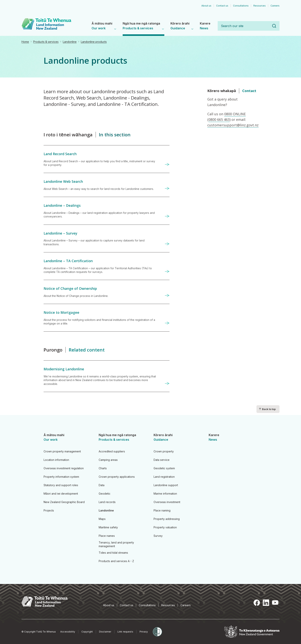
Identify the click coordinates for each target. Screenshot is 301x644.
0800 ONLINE (235, 114)
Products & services (46, 42)
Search (274, 26)
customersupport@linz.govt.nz (233, 125)
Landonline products (94, 42)
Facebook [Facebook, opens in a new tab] (257, 603)
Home (25, 42)
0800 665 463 (219, 119)
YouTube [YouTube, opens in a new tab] (275, 603)
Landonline (70, 42)
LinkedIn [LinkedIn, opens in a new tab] (266, 603)
